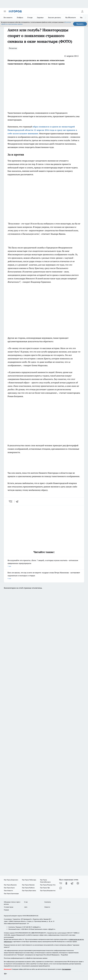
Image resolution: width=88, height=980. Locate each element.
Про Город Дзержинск (11, 880)
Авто (26, 907)
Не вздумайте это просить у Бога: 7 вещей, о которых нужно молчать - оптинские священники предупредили (44, 563)
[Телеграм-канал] (72, 883)
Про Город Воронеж (10, 885)
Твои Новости (8, 891)
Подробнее (64, 955)
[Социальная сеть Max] (61, 888)
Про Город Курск (9, 888)
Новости (47, 907)
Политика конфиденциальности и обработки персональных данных (26, 958)
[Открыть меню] (5, 11)
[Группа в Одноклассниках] (66, 883)
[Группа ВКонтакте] (61, 883)
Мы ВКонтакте (71, 17)
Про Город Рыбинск (28, 888)
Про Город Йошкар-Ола (48, 885)
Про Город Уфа (45, 888)
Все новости (8, 17)
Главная (6, 910)
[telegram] (18, 501)
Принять (80, 24)
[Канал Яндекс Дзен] (78, 883)
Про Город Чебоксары (29, 880)
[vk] (11, 501)
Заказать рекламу (54, 17)
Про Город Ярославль (29, 891)
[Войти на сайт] (82, 11)
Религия (13, 48)
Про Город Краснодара (11, 893)
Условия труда (9, 907)
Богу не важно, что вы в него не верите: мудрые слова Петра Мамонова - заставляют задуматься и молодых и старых (44, 576)
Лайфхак (20, 17)
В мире (30, 17)
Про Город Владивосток (48, 891)
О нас (26, 902)
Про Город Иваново (28, 885)
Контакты (48, 902)
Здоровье (40, 17)
